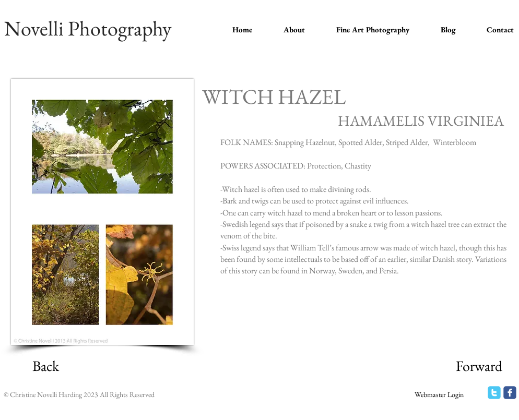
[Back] (45, 366)
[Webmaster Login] (439, 395)
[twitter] (494, 393)
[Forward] (479, 366)
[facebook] (510, 393)
